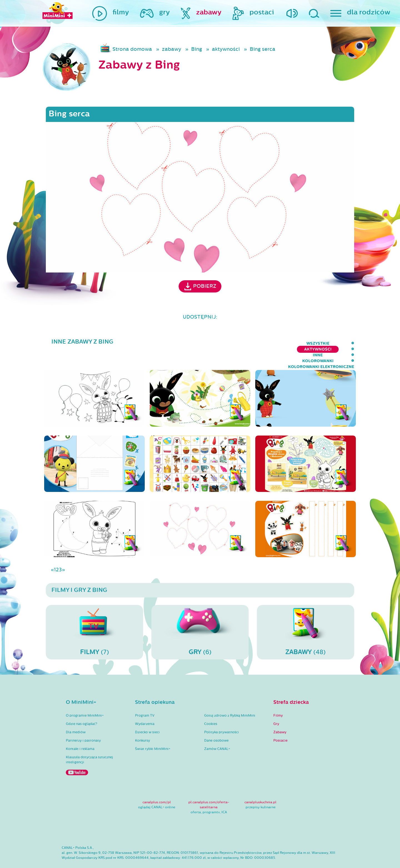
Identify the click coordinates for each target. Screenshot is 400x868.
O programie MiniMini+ (85, 699)
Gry (276, 708)
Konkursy (142, 724)
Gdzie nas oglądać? (82, 708)
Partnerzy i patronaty (83, 724)
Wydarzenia (145, 708)
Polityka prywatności (222, 716)
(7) (94, 616)
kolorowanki (263, 343)
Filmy (278, 699)
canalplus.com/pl (157, 786)
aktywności (226, 49)
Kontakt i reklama (80, 733)
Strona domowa (132, 49)
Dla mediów (76, 716)
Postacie (280, 724)
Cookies (211, 708)
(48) (306, 616)
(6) (200, 616)
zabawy (172, 49)
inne (233, 343)
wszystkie (156, 343)
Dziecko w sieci (147, 716)
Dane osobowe (216, 724)
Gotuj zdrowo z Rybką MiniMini (230, 699)
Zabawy (280, 716)
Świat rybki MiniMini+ (153, 733)
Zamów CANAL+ (217, 733)
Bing (197, 49)
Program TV (145, 699)
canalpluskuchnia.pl (260, 786)
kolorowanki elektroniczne (321, 343)
